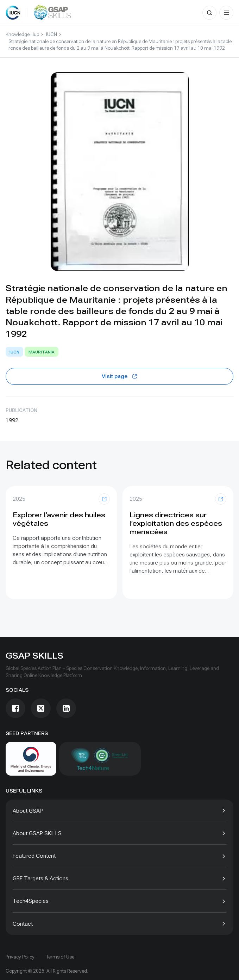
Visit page (120, 376)
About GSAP (28, 811)
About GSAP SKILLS (37, 833)
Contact (23, 924)
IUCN (52, 34)
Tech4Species (31, 901)
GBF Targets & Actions (40, 878)
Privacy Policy (20, 957)
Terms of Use (60, 957)
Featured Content (34, 856)
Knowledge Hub (22, 34)
